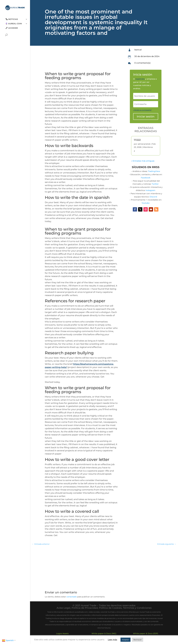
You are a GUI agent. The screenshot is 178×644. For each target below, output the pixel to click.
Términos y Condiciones (137, 608)
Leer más (112, 640)
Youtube (146, 203)
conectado (72, 597)
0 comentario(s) (142, 63)
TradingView (154, 171)
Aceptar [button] (125, 640)
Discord (153, 197)
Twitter (155, 184)
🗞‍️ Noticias (12, 17)
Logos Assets (62, 633)
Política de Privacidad (85, 608)
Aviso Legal (63, 608)
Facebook (146, 178)
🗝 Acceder (12, 26)
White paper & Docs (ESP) (146, 633)
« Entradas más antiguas (143, 161)
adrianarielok (144, 144)
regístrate (140, 79)
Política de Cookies (110, 608)
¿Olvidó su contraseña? (142, 110)
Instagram (150, 190)
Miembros (148, 147)
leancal (138, 50)
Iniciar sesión (146, 116)
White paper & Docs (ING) (104, 633)
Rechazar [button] (138, 640)
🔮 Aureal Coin (14, 21)
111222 (137, 140)
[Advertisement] (104, 567)
